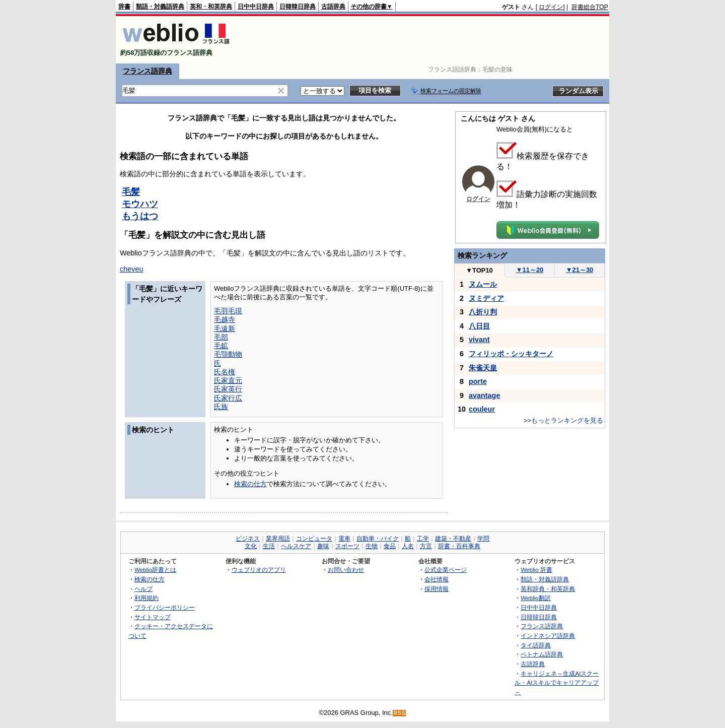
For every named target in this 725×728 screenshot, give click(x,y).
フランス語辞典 (148, 71)
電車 (344, 539)
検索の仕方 (250, 484)
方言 (426, 546)
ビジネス (248, 539)
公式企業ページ (446, 570)
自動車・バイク (378, 539)
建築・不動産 (453, 539)
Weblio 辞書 (536, 570)
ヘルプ (143, 589)
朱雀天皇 (483, 368)
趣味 (323, 546)
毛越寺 (225, 319)
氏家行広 (228, 398)
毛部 (221, 337)
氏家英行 (228, 389)
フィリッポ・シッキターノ (511, 354)
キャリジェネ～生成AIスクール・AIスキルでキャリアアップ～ (557, 683)
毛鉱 (221, 346)
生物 (372, 546)
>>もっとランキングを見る (563, 420)
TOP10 (479, 270)
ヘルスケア (296, 546)
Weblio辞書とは (155, 570)
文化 (251, 546)
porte (478, 381)
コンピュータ (314, 539)
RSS (400, 713)
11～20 (530, 270)
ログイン (551, 7)
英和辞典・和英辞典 (548, 589)
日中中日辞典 (256, 7)
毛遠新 (225, 328)
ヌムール (483, 284)
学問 (483, 539)
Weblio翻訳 (535, 598)
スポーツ (347, 546)
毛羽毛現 (228, 311)
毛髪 (131, 192)
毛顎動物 (228, 354)
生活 (269, 546)
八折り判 (483, 312)
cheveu (131, 269)
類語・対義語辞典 (160, 7)
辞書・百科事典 (459, 546)
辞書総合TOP (590, 7)
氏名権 (225, 372)
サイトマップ (153, 617)
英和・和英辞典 (211, 7)
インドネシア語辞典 (548, 636)
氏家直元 (228, 380)
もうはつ (140, 216)
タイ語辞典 (536, 645)
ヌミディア (486, 298)
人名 (408, 546)
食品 (390, 546)
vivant (479, 340)
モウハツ (140, 204)
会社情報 (437, 579)
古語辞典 (333, 7)
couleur (482, 409)
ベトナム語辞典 (542, 654)
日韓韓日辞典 (298, 7)
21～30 (580, 270)
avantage (484, 395)
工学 (423, 539)
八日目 (479, 326)
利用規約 (147, 598)
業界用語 (278, 539)
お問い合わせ (346, 570)
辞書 (124, 7)
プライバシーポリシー (165, 607)
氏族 (221, 407)
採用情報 (437, 589)
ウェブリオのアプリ (259, 570)
